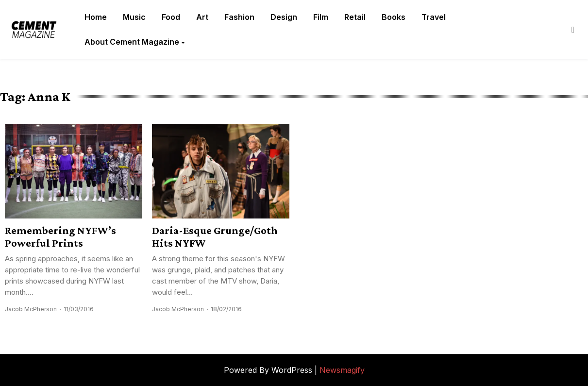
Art (202, 17)
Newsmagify (342, 370)
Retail (355, 17)
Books (394, 17)
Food (171, 17)
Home (96, 17)
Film (321, 17)
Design (284, 17)
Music (134, 17)
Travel (434, 17)
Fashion (239, 17)
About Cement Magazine (132, 42)
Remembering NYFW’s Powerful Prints (60, 236)
